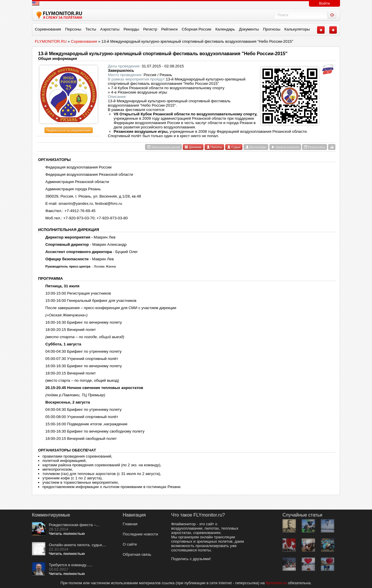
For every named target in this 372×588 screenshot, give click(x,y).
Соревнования (48, 29)
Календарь (225, 29)
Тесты (91, 29)
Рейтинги (169, 29)
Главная (130, 524)
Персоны (73, 29)
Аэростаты (110, 29)
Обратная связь (137, 554)
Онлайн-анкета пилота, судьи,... (77, 545)
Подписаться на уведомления (69, 130)
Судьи (234, 147)
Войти (324, 3)
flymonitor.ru (276, 583)
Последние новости (140, 534)
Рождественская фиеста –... (74, 525)
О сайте (130, 544)
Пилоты (214, 147)
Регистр (150, 29)
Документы (249, 29)
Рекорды (131, 29)
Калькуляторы (297, 29)
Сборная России (196, 29)
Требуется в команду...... (71, 565)
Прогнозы (272, 29)
